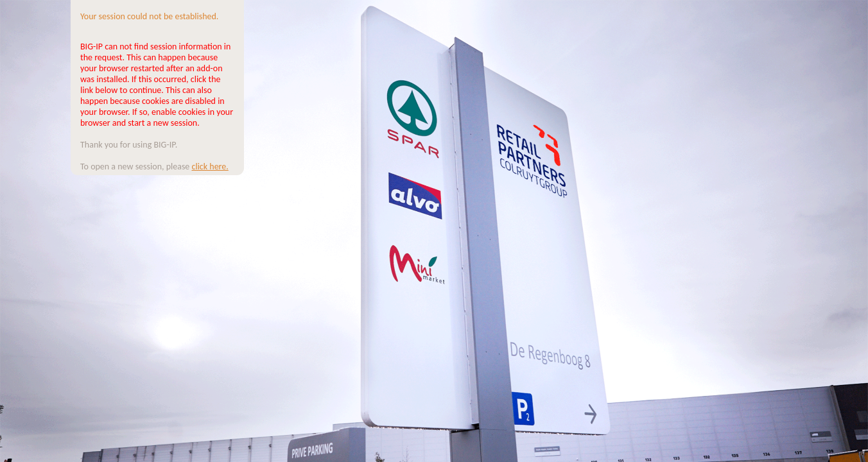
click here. (210, 167)
